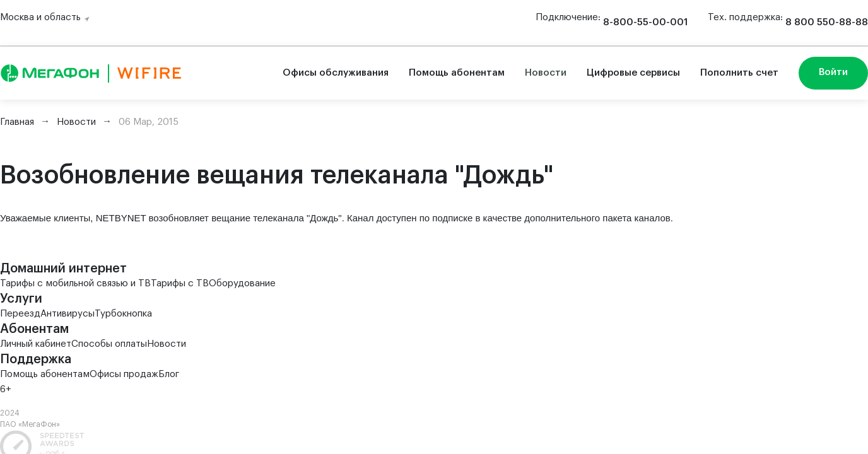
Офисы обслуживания (336, 73)
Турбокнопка (123, 314)
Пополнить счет (739, 73)
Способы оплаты (109, 344)
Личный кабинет (36, 344)
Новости (546, 73)
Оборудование (242, 283)
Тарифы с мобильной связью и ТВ (75, 283)
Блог (169, 374)
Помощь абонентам (457, 73)
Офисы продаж (124, 374)
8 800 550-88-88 (827, 22)
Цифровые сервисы (633, 73)
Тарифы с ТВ (180, 283)
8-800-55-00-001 (645, 22)
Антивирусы (67, 314)
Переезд (20, 314)
